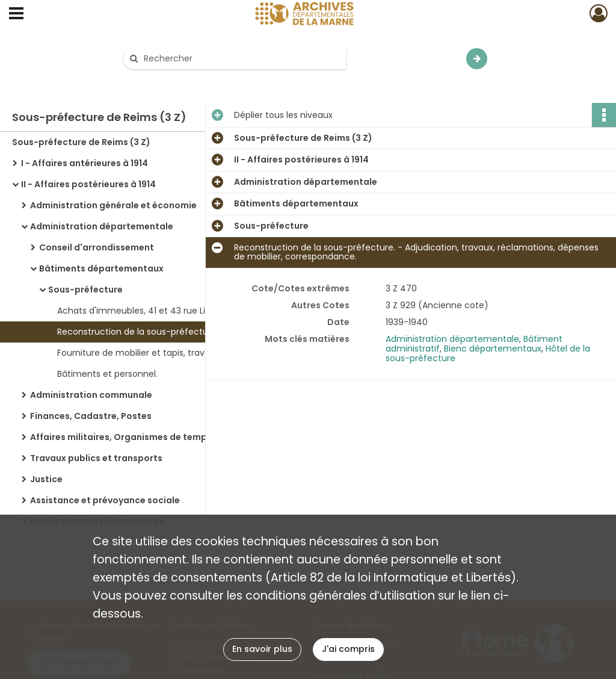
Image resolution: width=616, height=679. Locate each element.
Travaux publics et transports (96, 458)
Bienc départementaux (493, 349)
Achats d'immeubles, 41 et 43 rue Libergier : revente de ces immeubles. (177, 311)
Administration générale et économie (113, 205)
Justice (46, 479)
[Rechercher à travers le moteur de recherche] (241, 59)
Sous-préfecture (85, 290)
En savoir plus (262, 649)
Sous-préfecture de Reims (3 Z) (81, 142)
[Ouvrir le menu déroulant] (16, 14)
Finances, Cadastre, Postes (91, 416)
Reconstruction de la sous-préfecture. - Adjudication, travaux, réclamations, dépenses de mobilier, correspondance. (177, 332)
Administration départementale (102, 226)
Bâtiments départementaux (101, 268)
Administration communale (91, 395)
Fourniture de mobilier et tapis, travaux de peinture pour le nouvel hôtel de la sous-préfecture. (177, 353)
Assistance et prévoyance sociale (105, 500)
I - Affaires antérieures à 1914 (85, 163)
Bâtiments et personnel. (107, 374)
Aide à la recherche (172, 80)
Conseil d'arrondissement (97, 247)
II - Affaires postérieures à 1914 (88, 184)
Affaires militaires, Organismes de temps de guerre (143, 437)
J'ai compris (348, 649)
